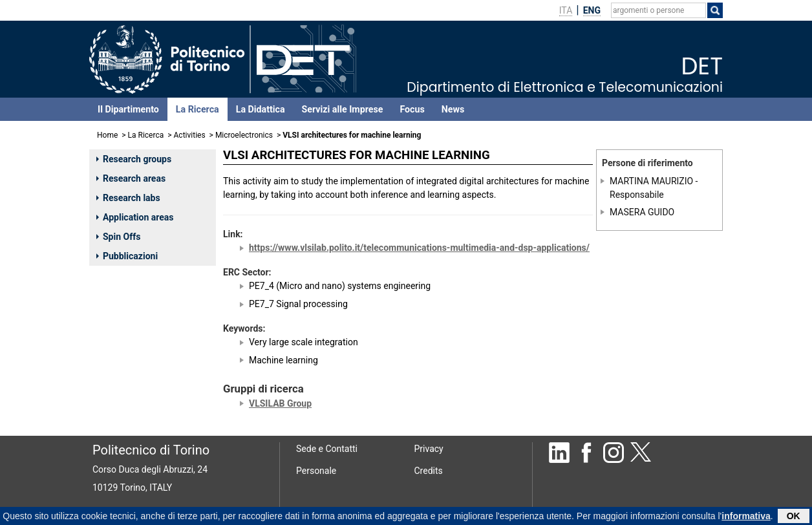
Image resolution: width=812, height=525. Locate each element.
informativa (746, 517)
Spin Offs (118, 237)
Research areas (131, 178)
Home (107, 135)
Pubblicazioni (127, 256)
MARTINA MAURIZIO (651, 181)
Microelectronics (244, 135)
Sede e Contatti (327, 449)
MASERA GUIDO (642, 212)
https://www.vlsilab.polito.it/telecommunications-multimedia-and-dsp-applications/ (419, 248)
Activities (190, 135)
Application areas (135, 217)
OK (794, 517)
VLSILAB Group (280, 403)
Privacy (429, 449)
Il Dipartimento (128, 109)
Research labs (128, 198)
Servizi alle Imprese (343, 109)
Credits (429, 471)
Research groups (134, 159)
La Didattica (261, 109)
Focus (412, 109)
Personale (316, 471)
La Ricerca (198, 109)
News (453, 109)
